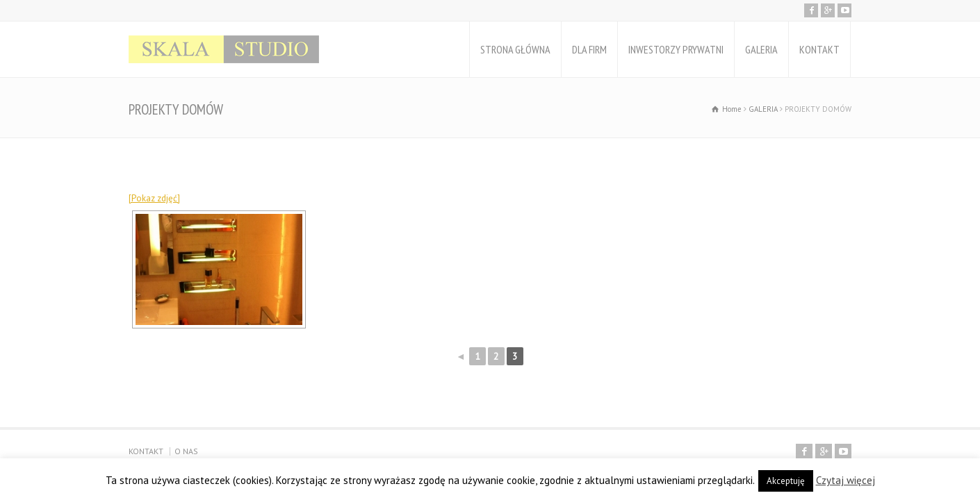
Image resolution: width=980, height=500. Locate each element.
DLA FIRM (589, 49)
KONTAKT (819, 49)
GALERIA (761, 49)
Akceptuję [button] (786, 481)
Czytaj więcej (846, 480)
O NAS (186, 451)
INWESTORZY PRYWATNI (676, 49)
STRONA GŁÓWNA (515, 49)
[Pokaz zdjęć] (154, 198)
